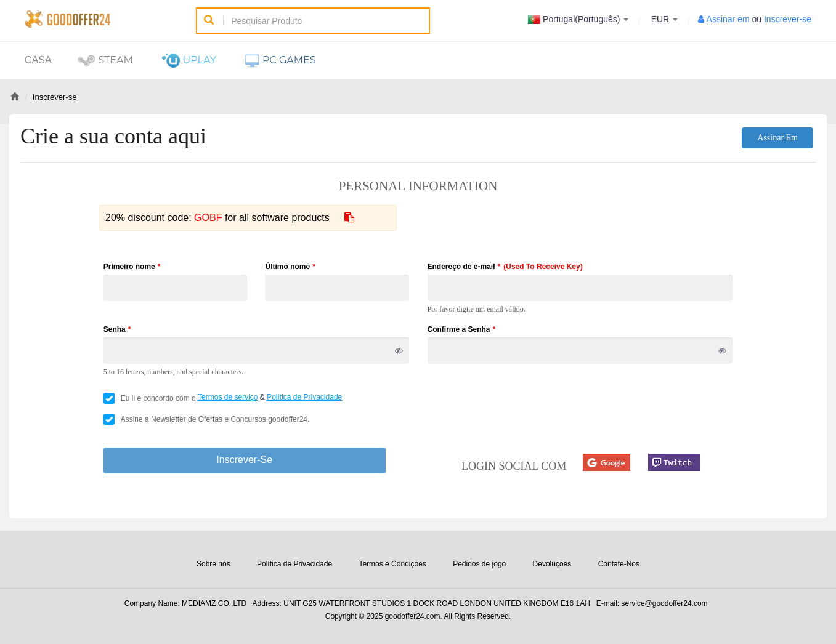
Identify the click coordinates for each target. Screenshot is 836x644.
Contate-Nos (619, 564)
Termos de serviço (228, 397)
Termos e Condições (392, 564)
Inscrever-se (788, 19)
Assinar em (728, 19)
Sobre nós (213, 564)
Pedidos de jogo (479, 564)
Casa (38, 60)
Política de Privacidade (304, 397)
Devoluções (552, 564)
